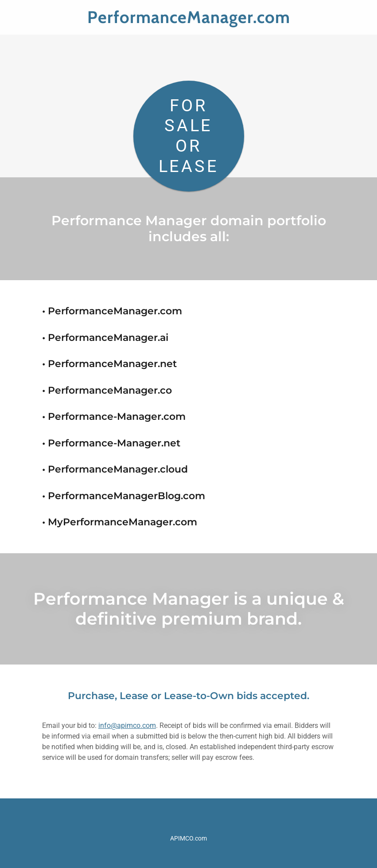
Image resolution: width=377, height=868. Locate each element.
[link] (188, 21)
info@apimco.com (127, 725)
